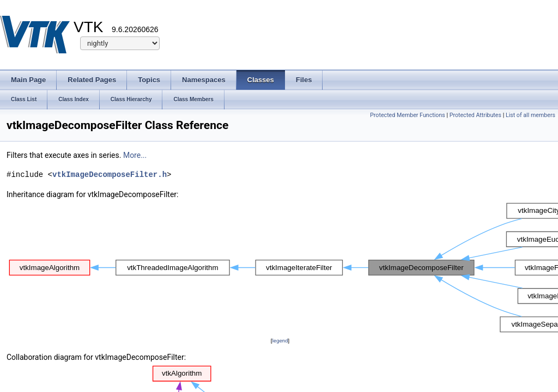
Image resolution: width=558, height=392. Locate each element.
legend (280, 341)
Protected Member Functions (408, 115)
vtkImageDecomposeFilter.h (110, 174)
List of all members (530, 115)
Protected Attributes (475, 115)
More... (135, 155)
